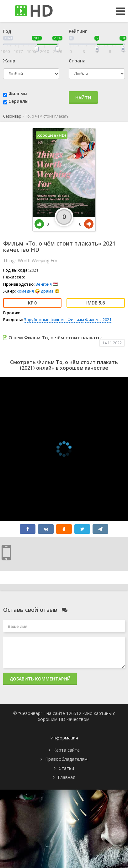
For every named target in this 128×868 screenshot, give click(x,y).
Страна (77, 61)
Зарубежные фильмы (45, 320)
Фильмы (18, 94)
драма (47, 291)
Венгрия (44, 284)
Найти (83, 98)
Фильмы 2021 (98, 320)
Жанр (9, 61)
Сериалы (19, 101)
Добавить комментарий (40, 679)
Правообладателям (66, 759)
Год (7, 31)
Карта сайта (67, 750)
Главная (67, 777)
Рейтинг (78, 31)
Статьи (66, 768)
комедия (25, 291)
